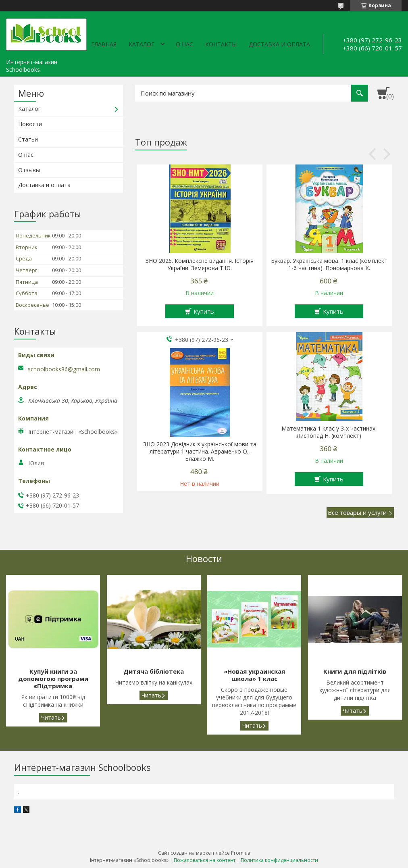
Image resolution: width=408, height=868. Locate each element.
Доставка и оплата (279, 44)
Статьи (28, 139)
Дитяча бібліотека (154, 671)
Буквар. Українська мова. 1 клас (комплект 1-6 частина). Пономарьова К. (329, 264)
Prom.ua (241, 853)
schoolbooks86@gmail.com (64, 369)
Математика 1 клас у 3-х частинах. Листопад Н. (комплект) (329, 432)
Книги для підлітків (355, 671)
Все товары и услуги (357, 512)
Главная (104, 44)
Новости (30, 124)
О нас (184, 44)
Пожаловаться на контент (205, 860)
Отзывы (29, 170)
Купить (204, 311)
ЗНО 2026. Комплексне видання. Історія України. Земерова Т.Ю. (200, 264)
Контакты (221, 44)
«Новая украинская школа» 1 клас (254, 675)
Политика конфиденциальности (279, 860)
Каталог (142, 44)
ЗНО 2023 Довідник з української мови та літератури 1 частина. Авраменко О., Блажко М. (200, 452)
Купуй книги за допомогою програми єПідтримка (53, 679)
